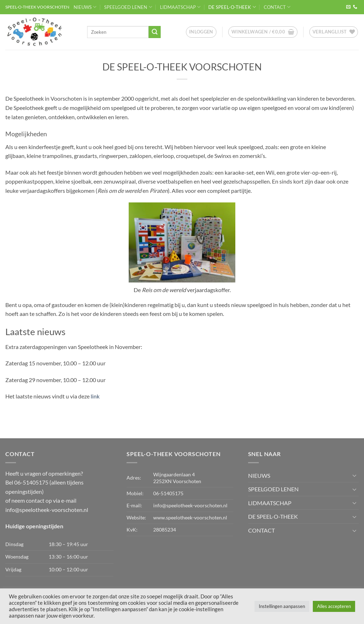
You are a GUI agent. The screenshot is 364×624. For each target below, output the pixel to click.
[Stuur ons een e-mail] (348, 7)
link (95, 396)
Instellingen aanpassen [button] (282, 606)
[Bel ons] (355, 7)
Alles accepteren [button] (334, 606)
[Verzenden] (155, 32)
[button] (201, 32)
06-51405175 (168, 493)
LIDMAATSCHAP (180, 7)
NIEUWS (85, 7)
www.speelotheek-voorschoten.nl (190, 517)
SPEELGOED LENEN (128, 7)
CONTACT (277, 7)
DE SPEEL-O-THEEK (232, 7)
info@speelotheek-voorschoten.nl (47, 510)
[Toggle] (354, 475)
